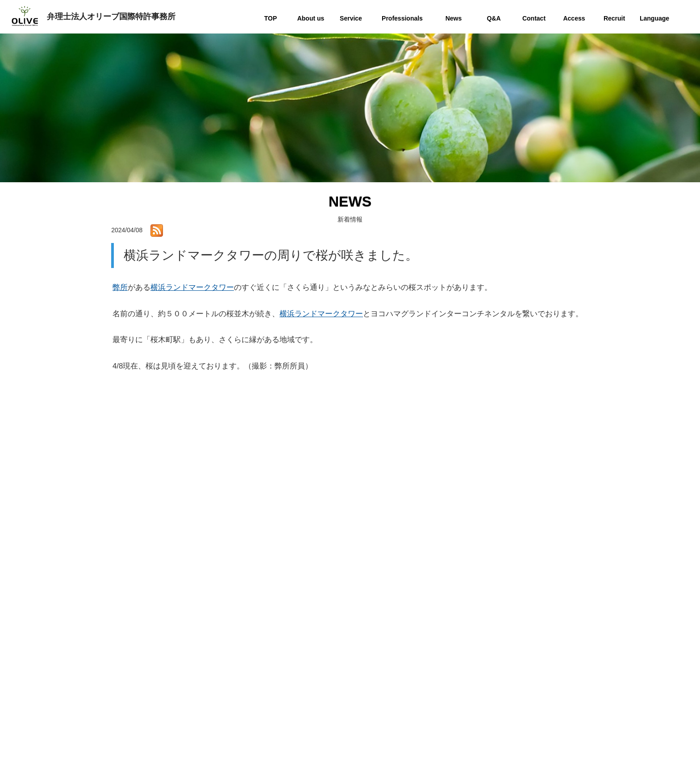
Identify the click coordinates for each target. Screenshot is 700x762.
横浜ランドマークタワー (192, 287)
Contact (487, 672)
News (485, 649)
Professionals (495, 637)
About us (489, 614)
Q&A (483, 660)
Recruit (487, 707)
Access (487, 684)
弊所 (120, 287)
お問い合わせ (223, 646)
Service (487, 626)
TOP (483, 602)
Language (490, 718)
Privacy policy (495, 695)
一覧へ (350, 531)
